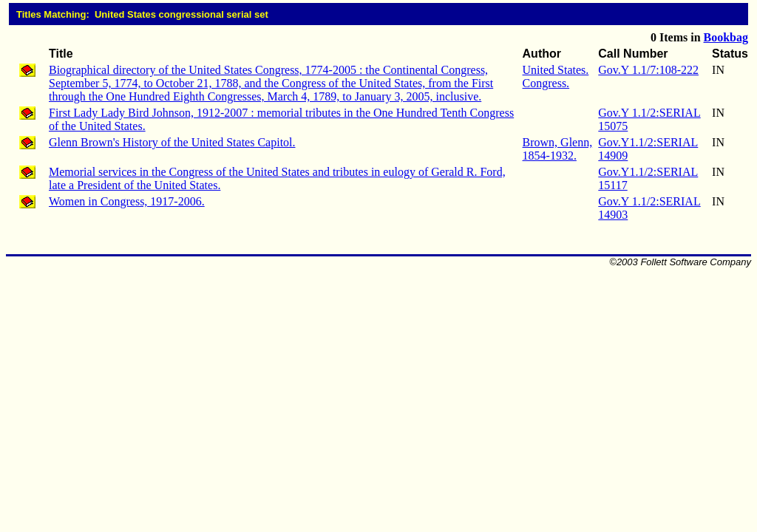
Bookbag (726, 37)
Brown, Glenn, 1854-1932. (558, 149)
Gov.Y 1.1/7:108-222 (648, 70)
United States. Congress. (556, 76)
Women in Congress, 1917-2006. (127, 201)
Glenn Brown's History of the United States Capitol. (172, 142)
